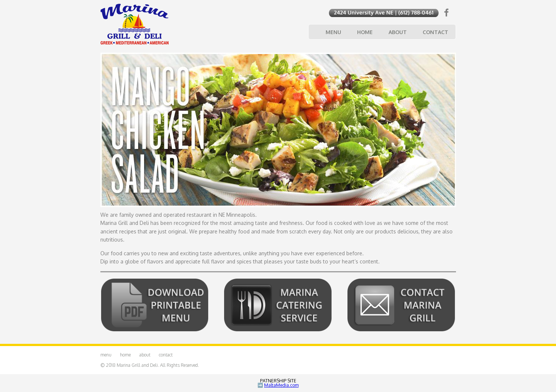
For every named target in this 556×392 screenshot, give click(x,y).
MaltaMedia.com (281, 385)
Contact (435, 32)
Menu (333, 32)
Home (365, 32)
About (398, 32)
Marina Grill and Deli (137, 365)
